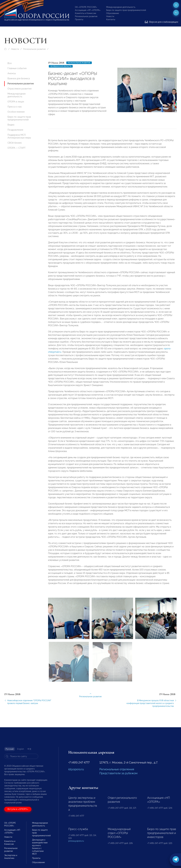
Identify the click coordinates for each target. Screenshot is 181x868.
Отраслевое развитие (20, 89)
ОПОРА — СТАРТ (17, 148)
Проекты (79, 19)
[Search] (21, 756)
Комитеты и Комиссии (85, 13)
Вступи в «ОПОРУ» (18, 809)
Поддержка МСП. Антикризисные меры (19, 136)
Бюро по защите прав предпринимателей (126, 10)
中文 (29, 749)
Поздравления (15, 130)
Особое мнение (16, 112)
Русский (10, 749)
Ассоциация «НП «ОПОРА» (88, 10)
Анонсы (12, 73)
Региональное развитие (86, 16)
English (21, 749)
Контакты (111, 19)
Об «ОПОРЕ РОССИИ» (86, 7)
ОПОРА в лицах (16, 102)
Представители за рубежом (118, 773)
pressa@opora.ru (76, 841)
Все (10, 63)
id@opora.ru (76, 769)
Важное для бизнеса (19, 78)
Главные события (17, 68)
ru (176, 13)
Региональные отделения (117, 769)
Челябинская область (61, 66)
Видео (11, 125)
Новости (110, 16)
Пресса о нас (15, 107)
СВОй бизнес (15, 143)
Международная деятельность (121, 7)
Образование (113, 13)
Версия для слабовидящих (161, 22)
